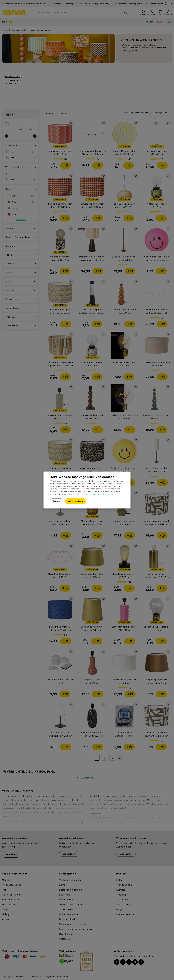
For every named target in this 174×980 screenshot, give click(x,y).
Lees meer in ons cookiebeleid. (99, 494)
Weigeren (57, 501)
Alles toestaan (75, 501)
